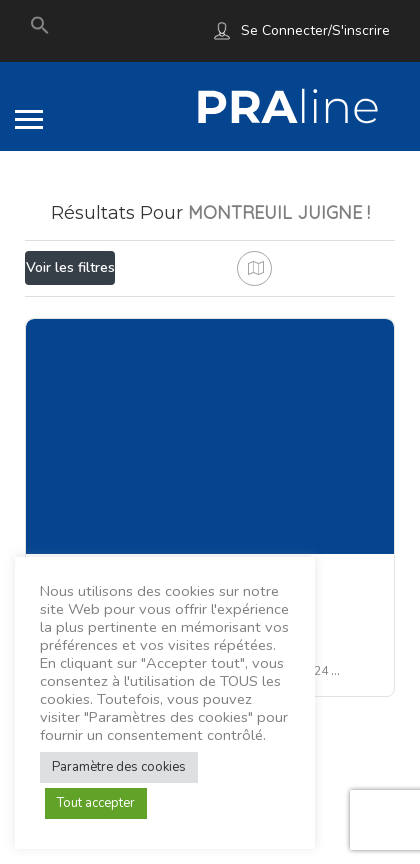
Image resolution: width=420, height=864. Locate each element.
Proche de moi (131, 311)
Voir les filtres (70, 267)
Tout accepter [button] (96, 803)
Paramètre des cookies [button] (119, 767)
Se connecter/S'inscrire (315, 30)
